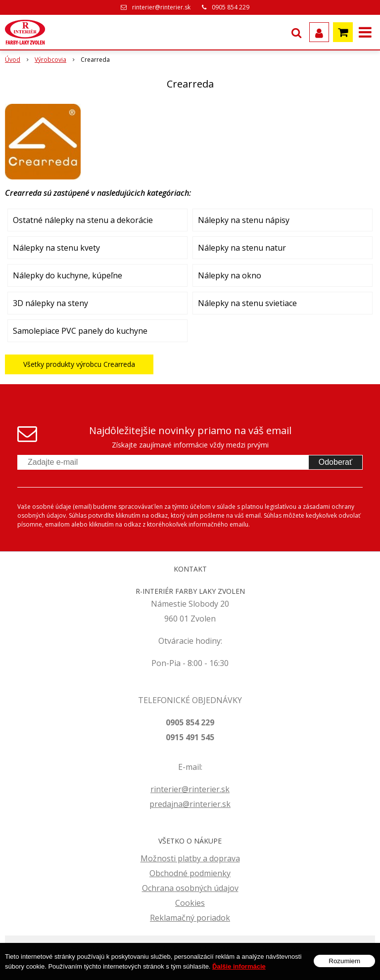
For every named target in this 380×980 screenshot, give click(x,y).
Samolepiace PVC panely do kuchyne (80, 331)
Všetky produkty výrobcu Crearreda (79, 364)
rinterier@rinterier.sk (161, 7)
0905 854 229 (231, 7)
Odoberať (335, 462)
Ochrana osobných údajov (190, 888)
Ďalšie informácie (239, 966)
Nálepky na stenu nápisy (244, 220)
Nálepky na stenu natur (242, 248)
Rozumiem (344, 961)
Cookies (190, 903)
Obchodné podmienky (190, 873)
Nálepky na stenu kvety (56, 248)
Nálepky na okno (230, 275)
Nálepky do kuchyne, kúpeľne (68, 275)
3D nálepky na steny (50, 303)
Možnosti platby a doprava (190, 858)
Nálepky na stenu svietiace (247, 303)
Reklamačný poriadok (190, 918)
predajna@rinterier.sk (190, 804)
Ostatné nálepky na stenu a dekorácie (83, 220)
